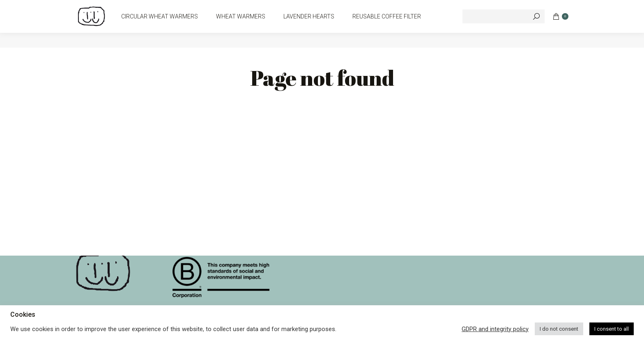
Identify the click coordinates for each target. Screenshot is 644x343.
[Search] (504, 31)
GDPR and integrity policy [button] (495, 329)
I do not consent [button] (559, 329)
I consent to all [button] (612, 329)
